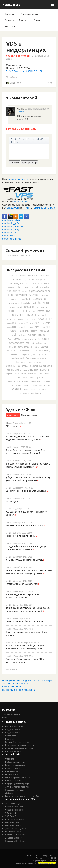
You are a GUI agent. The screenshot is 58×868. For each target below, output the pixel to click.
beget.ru (26, 280)
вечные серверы (34, 362)
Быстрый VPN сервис (15, 727)
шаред (42, 389)
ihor (34, 311)
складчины (37, 381)
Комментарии (13, 415)
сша (26, 385)
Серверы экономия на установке (19, 748)
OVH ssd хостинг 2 (13, 825)
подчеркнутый (24, 139)
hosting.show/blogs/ (12, 687)
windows (15, 355)
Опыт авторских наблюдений (18, 778)
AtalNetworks (11, 643)
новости (16, 378)
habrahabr (26, 303)
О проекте (10, 759)
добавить (14, 162)
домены (45, 370)
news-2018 (34, 323)
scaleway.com (29, 339)
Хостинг (10, 26)
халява (48, 385)
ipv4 (48, 311)
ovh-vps (23, 335)
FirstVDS (33, 295)
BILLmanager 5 (38, 280)
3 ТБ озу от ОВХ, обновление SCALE (24, 560)
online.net (44, 331)
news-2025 (24, 331)
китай (24, 374)
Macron (20, 109)
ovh (14, 335)
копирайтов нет (49, 856)
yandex (43, 355)
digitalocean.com (40, 291)
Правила (9, 771)
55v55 (53, 858)
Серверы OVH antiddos (15, 835)
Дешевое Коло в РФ (14, 838)
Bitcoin (28, 283)
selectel (44, 339)
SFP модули (12, 501)
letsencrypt (41, 315)
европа (9, 374)
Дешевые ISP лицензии (15, 829)
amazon (33, 275)
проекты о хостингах (19, 179)
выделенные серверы (41, 366)
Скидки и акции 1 (13, 730)
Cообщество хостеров (15, 790)
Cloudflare (14, 291)
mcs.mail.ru (31, 319)
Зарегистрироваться (11, 714)
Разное (24, 20)
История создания (13, 768)
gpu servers (14, 303)
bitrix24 (36, 283)
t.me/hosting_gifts (11, 223)
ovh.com (32, 335)
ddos (24, 291)
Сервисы (39, 20)
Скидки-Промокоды (18, 56)
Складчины (10, 14)
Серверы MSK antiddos (15, 841)
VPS (35, 351)
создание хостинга (14, 385)
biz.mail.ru (45, 283)
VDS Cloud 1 (11, 813)
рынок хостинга (14, 381)
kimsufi (30, 315)
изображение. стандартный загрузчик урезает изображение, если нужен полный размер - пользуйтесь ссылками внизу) (37, 139)
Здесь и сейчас (20, 410)
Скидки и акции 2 (13, 733)
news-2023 (46, 327)
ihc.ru (27, 311)
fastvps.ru (21, 295)
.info (54, 861)
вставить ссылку (41, 139)
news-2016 (12, 323)
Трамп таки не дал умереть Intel (22, 584)
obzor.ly (34, 331)
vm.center (12, 351)
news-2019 (46, 323)
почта (33, 378)
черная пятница (30, 389)
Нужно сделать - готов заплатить (19, 690)
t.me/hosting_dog (11, 230)
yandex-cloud (17, 358)
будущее (20, 362)
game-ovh (15, 299)
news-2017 (23, 323)
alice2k (12, 83)
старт (17, 771)
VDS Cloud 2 (11, 816)
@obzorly (9, 793)
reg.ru (42, 335)
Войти (5, 717)
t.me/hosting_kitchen (12, 239)
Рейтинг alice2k (12, 774)
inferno (41, 311)
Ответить (21, 112)
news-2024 (13, 331)
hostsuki (29, 307)
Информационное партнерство (19, 784)
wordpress (25, 355)
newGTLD (45, 319)
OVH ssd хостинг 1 (13, 822)
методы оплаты (44, 374)
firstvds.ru (44, 295)
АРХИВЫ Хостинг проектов (17, 787)
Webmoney (45, 351)
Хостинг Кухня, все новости (17, 742)
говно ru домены (14, 370)
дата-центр (31, 370)
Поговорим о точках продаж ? (20, 536)
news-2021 (23, 327)
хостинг (16, 389)
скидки (26, 381)
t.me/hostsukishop (11, 220)
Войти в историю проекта (16, 765)
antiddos (17, 279)
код (33, 139)
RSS (28, 256)
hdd (34, 303)
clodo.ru (12, 287)
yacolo (34, 355)
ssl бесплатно (42, 343)
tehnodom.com (25, 347)
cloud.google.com (26, 287)
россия (41, 377)
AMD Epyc (44, 276)
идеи (17, 374)
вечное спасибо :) (21, 202)
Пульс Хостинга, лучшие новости (19, 745)
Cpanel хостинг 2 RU (14, 810)
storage (12, 347)
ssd (28, 343)
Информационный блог (15, 762)
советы (47, 381)
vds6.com (13, 77)
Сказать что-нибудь (21, 129)
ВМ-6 (53, 208)
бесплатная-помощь (36, 358)
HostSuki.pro (11, 5)
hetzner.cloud (16, 307)
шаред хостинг (23, 393)
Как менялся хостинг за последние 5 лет (23, 796)
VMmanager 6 (25, 351)
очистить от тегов (17, 142)
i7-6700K (11, 311)
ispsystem (18, 315)
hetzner (44, 303)
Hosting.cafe (10, 739)
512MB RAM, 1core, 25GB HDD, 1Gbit (25, 71)
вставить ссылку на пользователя (11, 142)
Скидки (10, 20)
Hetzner (27, 208)
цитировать (29, 139)
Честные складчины (14, 832)
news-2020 (12, 327)
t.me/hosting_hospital (13, 226)
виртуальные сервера (17, 366)
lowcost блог (11, 736)
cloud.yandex (43, 287)
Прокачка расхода (13, 781)
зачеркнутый (19, 139)
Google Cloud (39, 299)
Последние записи (29, 415)
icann (19, 311)
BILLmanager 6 (15, 283)
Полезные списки (31, 14)
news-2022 (34, 327)
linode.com (11, 319)
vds (37, 347)
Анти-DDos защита (13, 804)
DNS (10, 295)
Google (26, 299)
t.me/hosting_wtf (10, 233)
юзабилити (36, 393)
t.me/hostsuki (9, 236)
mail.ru (21, 319)
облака (25, 378)
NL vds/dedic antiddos (14, 819)
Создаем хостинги (13, 751)
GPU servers (12, 426)
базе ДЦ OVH (12, 208)
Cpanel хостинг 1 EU (14, 807)
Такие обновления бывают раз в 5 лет (25, 621)
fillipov (8, 423)
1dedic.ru (13, 276)
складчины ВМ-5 (41, 208)
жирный (11, 139)
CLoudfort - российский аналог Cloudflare (26, 491)
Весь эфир (10, 670)
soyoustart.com (16, 343)
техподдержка (36, 385)
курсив (15, 139)
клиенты (32, 374)
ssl (33, 343)
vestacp (45, 347)
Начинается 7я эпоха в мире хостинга (25, 525)
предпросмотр (29, 162)
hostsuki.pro (42, 307)
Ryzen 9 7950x (14, 339)
